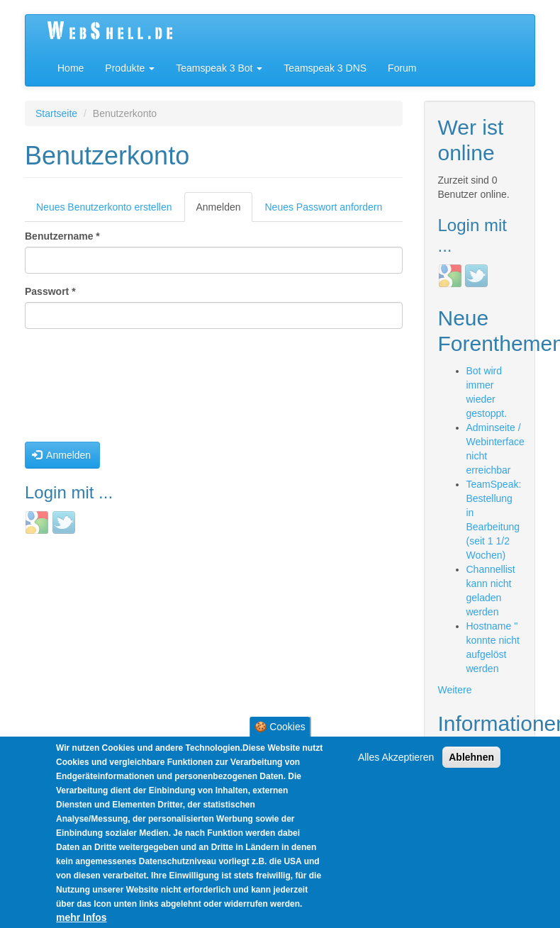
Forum (402, 68)
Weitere (455, 690)
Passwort (50, 291)
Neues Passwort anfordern (324, 207)
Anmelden (224, 211)
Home (71, 68)
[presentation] (83, 391)
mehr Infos (82, 920)
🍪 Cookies (280, 729)
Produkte (130, 68)
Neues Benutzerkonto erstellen (104, 207)
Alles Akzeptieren (396, 760)
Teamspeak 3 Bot (219, 68)
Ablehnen (471, 760)
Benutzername (62, 236)
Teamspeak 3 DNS (325, 68)
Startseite (56, 113)
